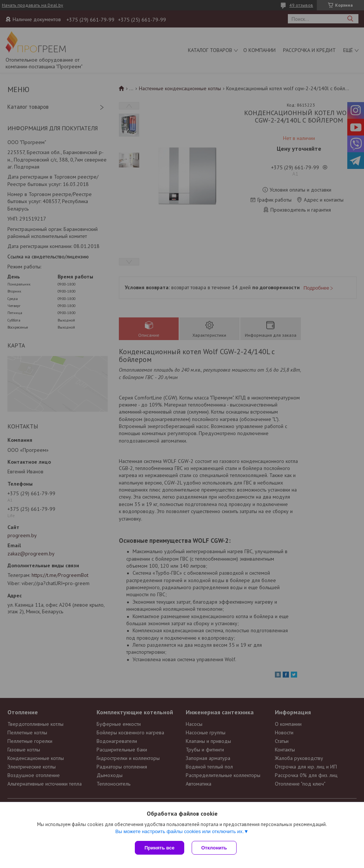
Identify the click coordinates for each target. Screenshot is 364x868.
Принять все (160, 848)
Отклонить (214, 848)
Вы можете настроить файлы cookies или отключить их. (179, 831)
